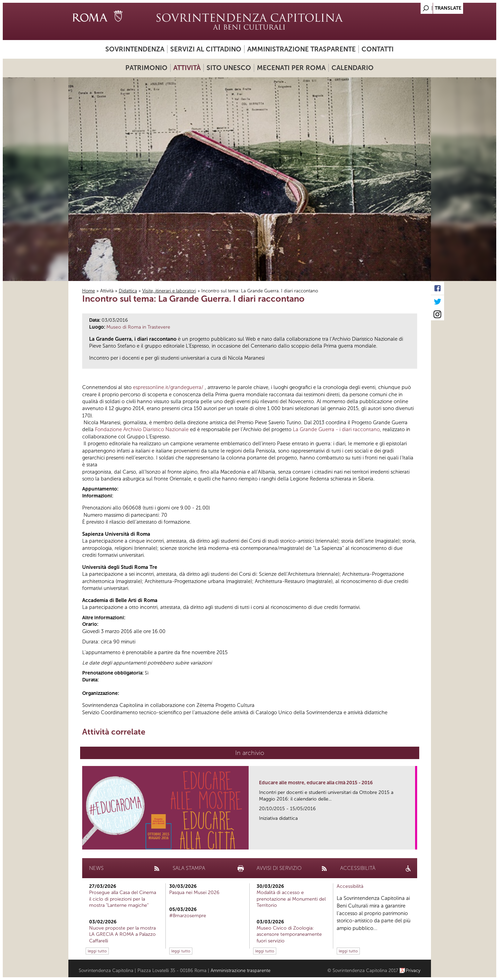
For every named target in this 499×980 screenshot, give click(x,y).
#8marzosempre (188, 916)
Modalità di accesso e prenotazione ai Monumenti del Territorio (291, 899)
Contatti (378, 49)
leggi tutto (97, 951)
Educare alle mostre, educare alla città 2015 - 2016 (316, 783)
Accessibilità (350, 886)
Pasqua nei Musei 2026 (194, 892)
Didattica (128, 291)
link (412, 842)
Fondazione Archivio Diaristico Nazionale (142, 429)
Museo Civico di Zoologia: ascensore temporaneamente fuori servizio (289, 934)
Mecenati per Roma (291, 68)
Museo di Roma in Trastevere (138, 327)
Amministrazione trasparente (301, 49)
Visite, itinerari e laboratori (169, 291)
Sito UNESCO (229, 68)
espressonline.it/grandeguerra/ (168, 387)
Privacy (413, 971)
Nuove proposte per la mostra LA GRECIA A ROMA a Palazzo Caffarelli (122, 934)
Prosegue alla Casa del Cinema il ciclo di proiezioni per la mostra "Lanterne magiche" (123, 899)
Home (89, 291)
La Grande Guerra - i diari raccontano (336, 429)
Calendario (353, 68)
